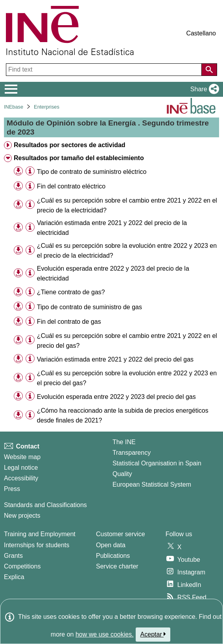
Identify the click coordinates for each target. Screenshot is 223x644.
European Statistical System (152, 484)
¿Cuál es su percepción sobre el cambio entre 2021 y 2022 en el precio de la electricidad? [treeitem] (127, 205)
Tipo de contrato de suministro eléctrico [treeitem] (92, 172)
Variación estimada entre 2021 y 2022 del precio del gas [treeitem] (115, 359)
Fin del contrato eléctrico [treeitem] (71, 186)
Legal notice (21, 468)
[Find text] (105, 70)
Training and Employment (40, 534)
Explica (14, 577)
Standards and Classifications (45, 505)
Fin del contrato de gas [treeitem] (69, 322)
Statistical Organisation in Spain (157, 463)
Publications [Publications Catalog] (113, 556)
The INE (124, 442)
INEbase (14, 107)
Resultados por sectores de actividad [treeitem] (70, 145)
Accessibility (21, 478)
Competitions (22, 566)
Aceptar (153, 634)
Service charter (117, 566)
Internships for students (37, 545)
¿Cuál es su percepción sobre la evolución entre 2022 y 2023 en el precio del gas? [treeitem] (127, 378)
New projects (22, 516)
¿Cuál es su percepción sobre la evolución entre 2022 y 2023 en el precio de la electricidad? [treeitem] (127, 251)
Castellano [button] (201, 33)
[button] (203, 89)
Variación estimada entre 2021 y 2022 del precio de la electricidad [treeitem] (112, 228)
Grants (13, 556)
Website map (22, 457)
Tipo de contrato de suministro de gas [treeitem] (89, 307)
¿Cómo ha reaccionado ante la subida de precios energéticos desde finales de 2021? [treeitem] (123, 415)
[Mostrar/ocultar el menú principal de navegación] (11, 89)
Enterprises (47, 107)
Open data (111, 545)
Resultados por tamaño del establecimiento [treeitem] (79, 158)
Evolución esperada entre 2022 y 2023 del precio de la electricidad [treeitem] (113, 273)
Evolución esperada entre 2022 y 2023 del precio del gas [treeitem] (116, 397)
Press (12, 489)
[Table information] (30, 171)
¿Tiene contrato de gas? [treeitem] (71, 292)
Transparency (132, 453)
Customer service (120, 534)
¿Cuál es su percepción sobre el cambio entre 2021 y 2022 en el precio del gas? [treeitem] (127, 341)
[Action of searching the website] (209, 70)
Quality (122, 474)
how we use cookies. (105, 634)
